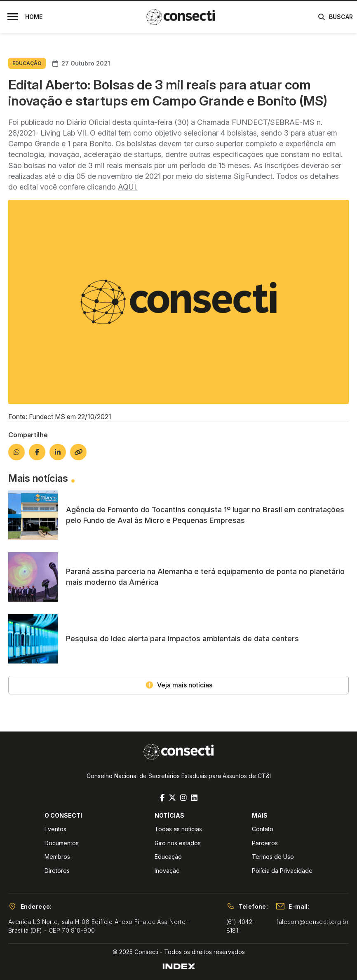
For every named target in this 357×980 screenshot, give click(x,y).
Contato (263, 829)
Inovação (167, 871)
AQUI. (128, 187)
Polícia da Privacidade (282, 871)
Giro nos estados (178, 843)
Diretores (57, 871)
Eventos (55, 829)
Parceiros (265, 843)
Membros (57, 857)
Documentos (62, 843)
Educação (168, 857)
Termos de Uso (273, 857)
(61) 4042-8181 (241, 926)
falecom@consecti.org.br (312, 922)
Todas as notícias (178, 829)
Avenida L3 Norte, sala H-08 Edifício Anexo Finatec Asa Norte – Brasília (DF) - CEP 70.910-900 (99, 926)
